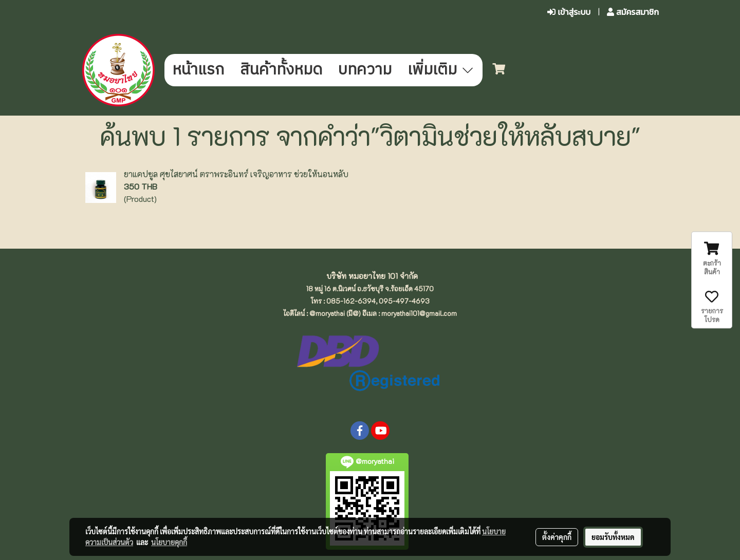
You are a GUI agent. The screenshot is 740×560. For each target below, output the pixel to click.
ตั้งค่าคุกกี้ (557, 537)
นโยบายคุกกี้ (169, 542)
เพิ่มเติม (441, 70)
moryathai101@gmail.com (419, 313)
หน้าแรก (198, 70)
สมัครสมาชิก (633, 12)
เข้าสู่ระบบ (569, 12)
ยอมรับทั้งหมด (613, 537)
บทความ (365, 70)
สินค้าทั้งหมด (281, 70)
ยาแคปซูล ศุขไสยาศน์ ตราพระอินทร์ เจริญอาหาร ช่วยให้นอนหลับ (236, 174)
